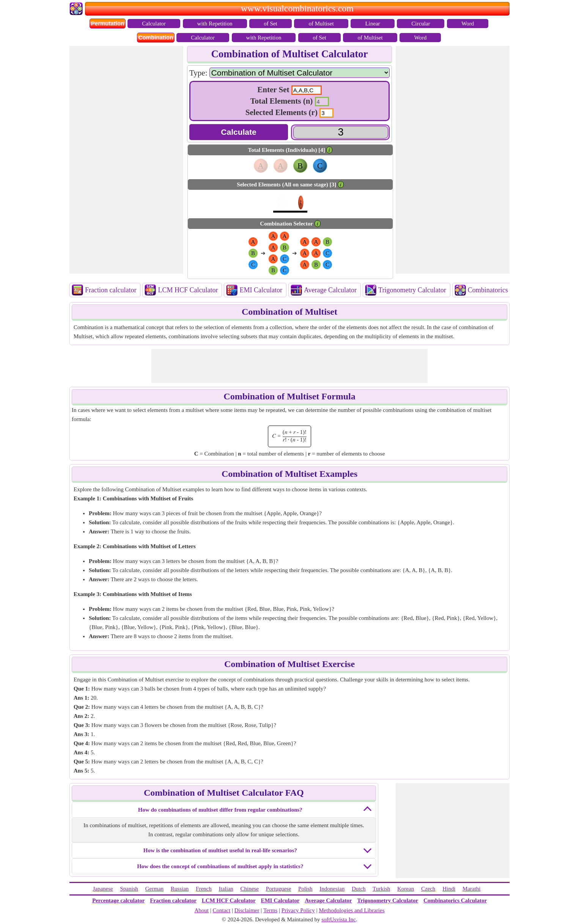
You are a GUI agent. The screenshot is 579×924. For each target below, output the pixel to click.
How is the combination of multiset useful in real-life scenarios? (220, 850)
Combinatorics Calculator (503, 290)
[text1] (307, 90)
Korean (406, 889)
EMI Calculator (261, 290)
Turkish (381, 889)
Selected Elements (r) (282, 112)
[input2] (322, 102)
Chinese (250, 889)
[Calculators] (300, 73)
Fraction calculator (111, 290)
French (204, 889)
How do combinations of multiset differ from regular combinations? (220, 810)
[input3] (326, 113)
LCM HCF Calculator (188, 290)
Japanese (103, 889)
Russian (180, 889)
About (201, 910)
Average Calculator (330, 290)
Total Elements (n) (281, 101)
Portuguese (279, 889)
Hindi (449, 889)
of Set (270, 24)
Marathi (471, 889)
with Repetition (215, 24)
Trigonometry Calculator (412, 290)
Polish (305, 889)
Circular (421, 24)
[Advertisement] (126, 160)
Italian (226, 889)
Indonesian (332, 889)
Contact (222, 910)
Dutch (359, 889)
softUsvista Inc (338, 919)
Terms (270, 910)
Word (468, 24)
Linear (372, 24)
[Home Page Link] (77, 13)
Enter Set (273, 90)
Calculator (154, 24)
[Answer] (341, 132)
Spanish (129, 889)
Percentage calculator (118, 900)
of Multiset (321, 24)
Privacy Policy (298, 910)
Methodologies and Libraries (352, 910)
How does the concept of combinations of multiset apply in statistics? (220, 866)
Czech (428, 889)
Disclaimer (247, 910)
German (154, 889)
